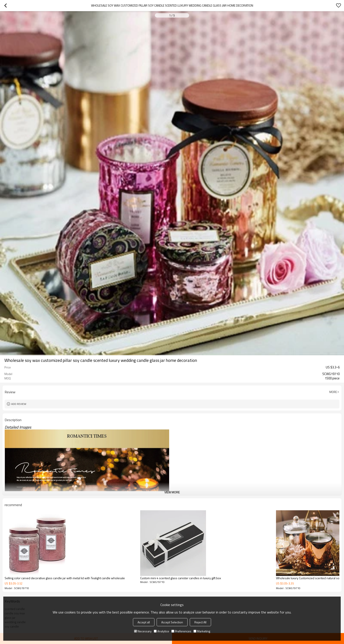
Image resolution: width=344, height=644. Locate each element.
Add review (19, 404)
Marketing (202, 631)
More (333, 392)
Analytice (161, 631)
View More (172, 492)
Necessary (143, 631)
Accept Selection (172, 622)
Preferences (181, 631)
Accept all (144, 622)
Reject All (200, 622)
